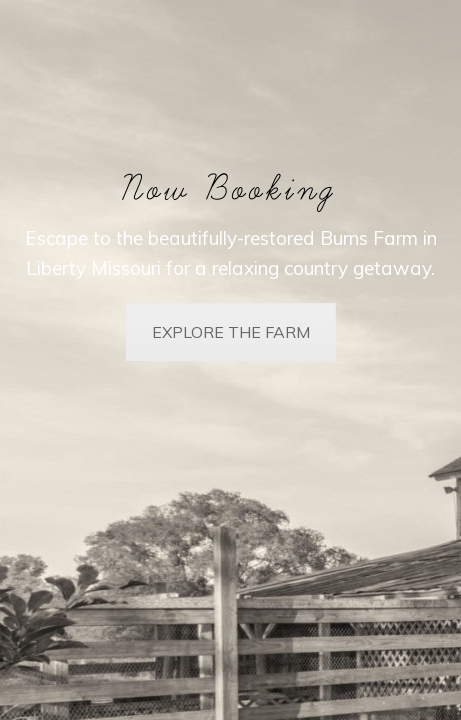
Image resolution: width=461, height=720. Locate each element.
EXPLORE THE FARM (231, 332)
